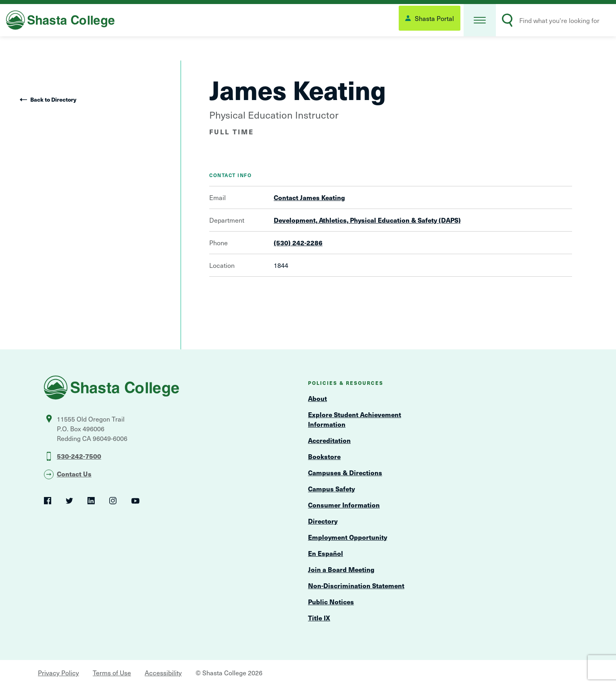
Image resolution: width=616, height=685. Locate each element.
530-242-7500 (79, 456)
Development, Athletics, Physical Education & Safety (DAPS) (367, 220)
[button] (480, 20)
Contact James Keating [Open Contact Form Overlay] (309, 197)
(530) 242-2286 (298, 242)
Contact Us (74, 474)
